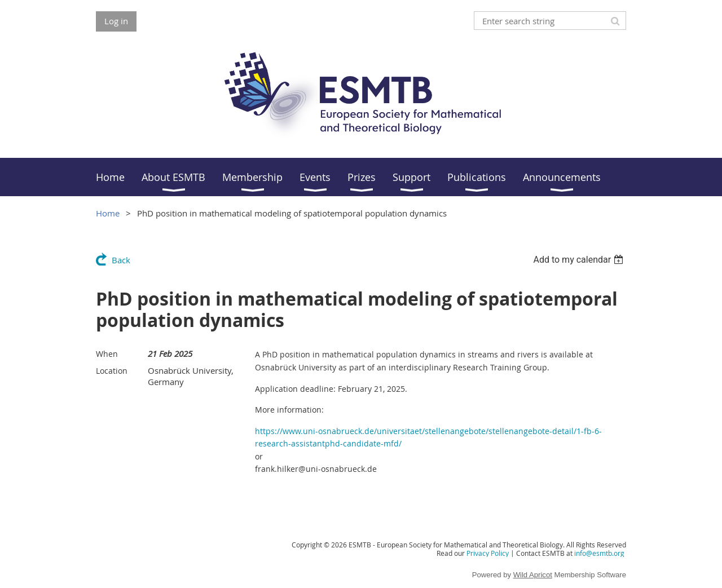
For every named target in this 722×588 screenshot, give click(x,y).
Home (108, 213)
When (107, 354)
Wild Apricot (533, 575)
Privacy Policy (488, 553)
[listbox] (580, 260)
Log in (116, 21)
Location (112, 371)
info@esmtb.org (599, 553)
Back (121, 260)
